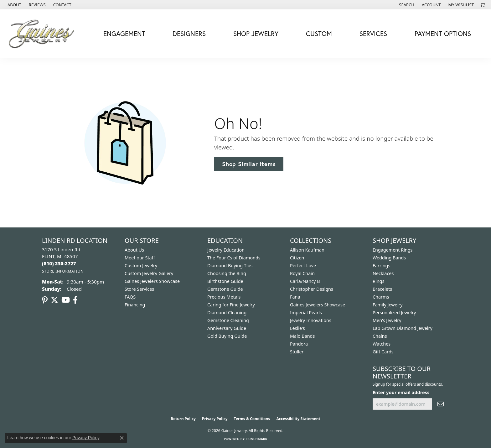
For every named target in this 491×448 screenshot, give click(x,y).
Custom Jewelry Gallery (149, 273)
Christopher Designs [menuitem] (312, 289)
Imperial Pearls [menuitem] (306, 313)
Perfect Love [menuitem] (303, 266)
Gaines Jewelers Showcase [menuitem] (318, 305)
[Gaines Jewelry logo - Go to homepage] (43, 34)
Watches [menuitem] (382, 344)
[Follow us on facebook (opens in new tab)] (75, 300)
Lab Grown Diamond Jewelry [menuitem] (403, 328)
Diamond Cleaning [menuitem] (227, 313)
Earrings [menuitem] (381, 266)
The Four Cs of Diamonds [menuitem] (234, 258)
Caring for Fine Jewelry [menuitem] (231, 305)
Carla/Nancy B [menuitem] (305, 281)
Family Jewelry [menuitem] (388, 305)
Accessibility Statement (298, 419)
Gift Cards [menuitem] (383, 352)
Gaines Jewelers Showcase (152, 281)
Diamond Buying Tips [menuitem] (230, 266)
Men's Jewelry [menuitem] (387, 320)
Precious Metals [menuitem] (224, 297)
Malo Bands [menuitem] (302, 336)
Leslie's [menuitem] (297, 328)
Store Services (139, 289)
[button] (406, 5)
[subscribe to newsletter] (441, 404)
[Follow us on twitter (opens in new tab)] (54, 300)
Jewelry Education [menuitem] (226, 250)
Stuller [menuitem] (297, 352)
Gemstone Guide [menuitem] (225, 289)
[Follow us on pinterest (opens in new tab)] (45, 300)
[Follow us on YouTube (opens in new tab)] (66, 300)
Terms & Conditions (252, 419)
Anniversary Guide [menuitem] (227, 328)
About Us (134, 250)
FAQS (130, 297)
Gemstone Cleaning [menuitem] (228, 320)
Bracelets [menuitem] (382, 289)
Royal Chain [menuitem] (302, 273)
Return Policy (183, 419)
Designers (189, 34)
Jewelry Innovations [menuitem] (311, 320)
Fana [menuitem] (295, 297)
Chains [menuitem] (380, 336)
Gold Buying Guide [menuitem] (227, 336)
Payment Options (443, 34)
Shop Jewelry (256, 34)
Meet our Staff (140, 258)
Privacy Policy (215, 419)
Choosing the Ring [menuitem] (227, 273)
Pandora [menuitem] (299, 344)
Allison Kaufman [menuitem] (307, 250)
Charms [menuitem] (381, 297)
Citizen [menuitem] (297, 258)
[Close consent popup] (122, 438)
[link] (14, 5)
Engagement (124, 34)
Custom (319, 34)
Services (373, 34)
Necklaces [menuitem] (383, 273)
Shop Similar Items (249, 164)
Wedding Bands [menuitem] (389, 258)
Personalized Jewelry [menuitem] (394, 313)
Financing (135, 305)
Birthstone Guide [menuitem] (225, 281)
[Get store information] (63, 271)
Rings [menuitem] (378, 281)
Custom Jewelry (141, 266)
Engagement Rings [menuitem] (393, 250)
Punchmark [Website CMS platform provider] (257, 439)
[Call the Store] (59, 263)
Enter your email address (401, 392)
